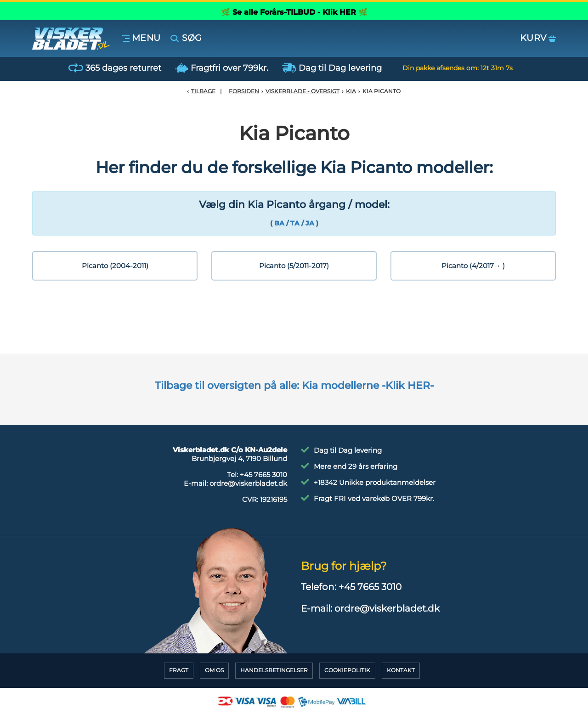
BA (279, 223)
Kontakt (401, 670)
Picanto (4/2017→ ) (473, 266)
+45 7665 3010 (263, 475)
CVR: (265, 499)
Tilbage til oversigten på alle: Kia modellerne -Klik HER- (294, 385)
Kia (351, 91)
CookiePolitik (347, 670)
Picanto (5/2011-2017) (294, 266)
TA (295, 223)
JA (311, 223)
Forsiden (244, 91)
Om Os (214, 670)
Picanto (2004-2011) (115, 266)
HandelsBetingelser (274, 670)
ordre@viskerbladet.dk (248, 483)
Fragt (179, 670)
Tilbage (203, 91)
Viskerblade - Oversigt (302, 91)
